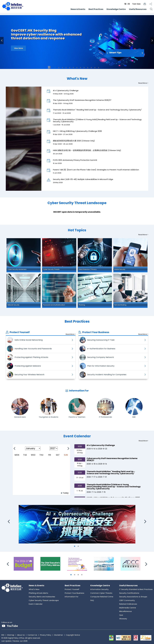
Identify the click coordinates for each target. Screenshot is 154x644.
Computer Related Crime (102, 597)
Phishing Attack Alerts (38, 593)
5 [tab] (70, 68)
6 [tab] (73, 68)
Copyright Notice (73, 635)
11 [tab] (91, 68)
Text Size (136, 4)
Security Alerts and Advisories (42, 597)
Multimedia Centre (128, 608)
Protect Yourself (72, 589)
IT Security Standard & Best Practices (136, 589)
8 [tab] (80, 68)
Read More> (143, 441)
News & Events (78, 9)
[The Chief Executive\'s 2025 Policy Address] (50, 564)
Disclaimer (59, 635)
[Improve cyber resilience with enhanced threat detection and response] (46, 48)
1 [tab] (55, 68)
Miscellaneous (125, 611)
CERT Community (127, 600)
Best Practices (96, 9)
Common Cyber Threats (101, 593)
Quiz (121, 615)
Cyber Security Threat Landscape (44, 600)
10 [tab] (88, 68)
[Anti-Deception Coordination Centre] (130, 564)
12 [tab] (95, 68)
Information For (72, 597)
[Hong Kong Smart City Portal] (104, 564)
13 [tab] (99, 68)
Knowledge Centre (116, 9)
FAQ (92, 600)
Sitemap (11, 635)
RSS (3, 635)
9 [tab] (84, 68)
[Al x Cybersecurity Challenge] (77, 524)
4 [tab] (66, 68)
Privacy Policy (46, 635)
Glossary (123, 619)
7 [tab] (77, 68)
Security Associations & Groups (133, 597)
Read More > (143, 83)
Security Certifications (129, 593)
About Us (21, 635)
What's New (34, 589)
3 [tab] (62, 68)
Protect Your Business (74, 593)
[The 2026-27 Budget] (24, 564)
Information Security (99, 589)
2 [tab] (59, 68)
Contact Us (32, 635)
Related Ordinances (128, 604)
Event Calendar (36, 604)
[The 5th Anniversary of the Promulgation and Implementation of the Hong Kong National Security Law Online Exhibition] (77, 564)
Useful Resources (138, 9)
